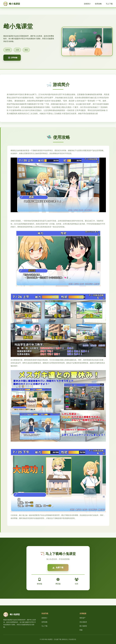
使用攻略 (98, 4)
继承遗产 (82, 618)
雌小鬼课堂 (83, 626)
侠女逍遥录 (83, 622)
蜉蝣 (81, 630)
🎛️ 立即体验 (13, 58)
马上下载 (109, 4)
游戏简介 (87, 4)
